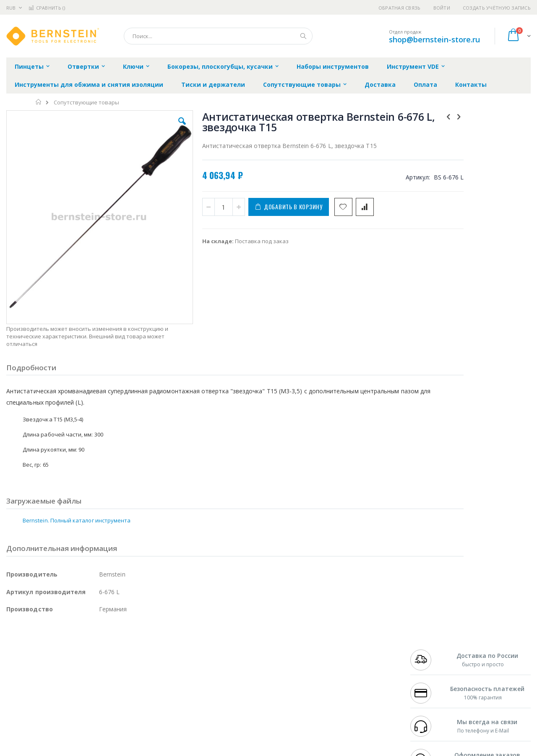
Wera (72, 716)
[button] (156, 127)
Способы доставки (345, 659)
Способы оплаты (342, 675)
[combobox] (218, 36)
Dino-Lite (72, 683)
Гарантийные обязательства (225, 642)
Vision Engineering (30, 683)
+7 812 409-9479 (429, 650)
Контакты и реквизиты (351, 642)
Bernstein (19, 716)
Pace (72, 642)
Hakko (14, 642)
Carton (100, 683)
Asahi (97, 667)
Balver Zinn (21, 667)
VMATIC (106, 699)
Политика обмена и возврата (225, 659)
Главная (39, 102)
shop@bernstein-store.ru (434, 39)
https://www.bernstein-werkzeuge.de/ (165, 750)
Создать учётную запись (497, 8)
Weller (95, 642)
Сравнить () (47, 8)
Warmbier (47, 699)
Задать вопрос (206, 699)
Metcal (70, 650)
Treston (16, 699)
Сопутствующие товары (86, 103)
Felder (74, 667)
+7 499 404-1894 (429, 642)
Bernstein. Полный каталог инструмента (77, 467)
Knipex (48, 716)
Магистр (132, 650)
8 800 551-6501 (431, 667)
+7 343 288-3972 (429, 659)
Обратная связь (400, 8)
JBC (54, 642)
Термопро (100, 650)
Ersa (36, 642)
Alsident (121, 642)
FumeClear (40, 650)
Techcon (78, 699)
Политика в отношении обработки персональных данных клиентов (232, 679)
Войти (442, 8)
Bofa (12, 650)
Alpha (51, 667)
